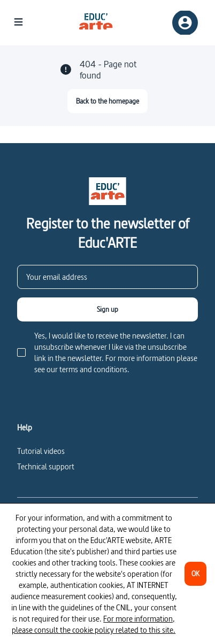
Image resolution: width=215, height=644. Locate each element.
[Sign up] (107, 309)
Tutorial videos (41, 451)
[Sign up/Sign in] (185, 23)
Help (25, 428)
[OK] (195, 574)
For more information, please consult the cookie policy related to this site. (94, 624)
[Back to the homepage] (107, 101)
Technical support (46, 466)
